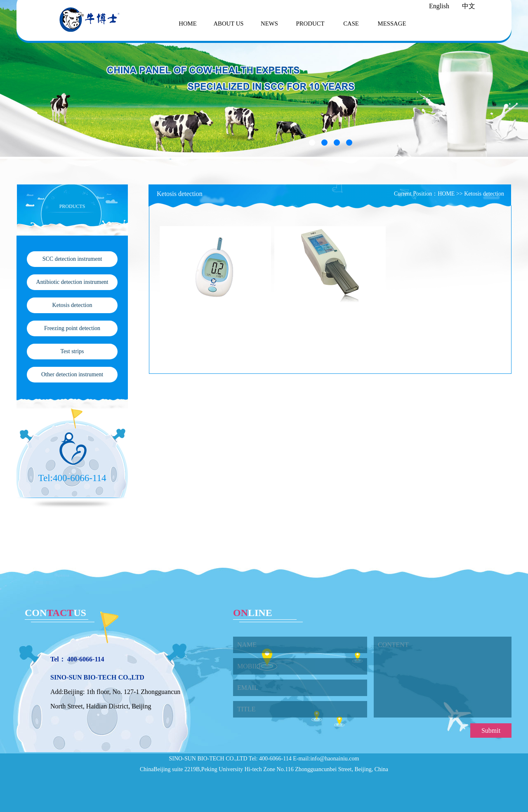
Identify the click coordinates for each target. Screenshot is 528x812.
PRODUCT (310, 24)
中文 (469, 6)
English (439, 6)
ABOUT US (228, 24)
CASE (351, 24)
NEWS (269, 24)
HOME (187, 24)
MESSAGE (392, 24)
